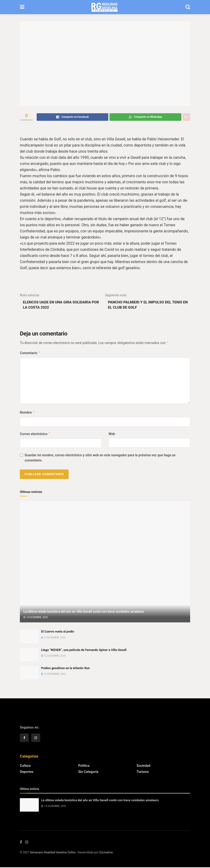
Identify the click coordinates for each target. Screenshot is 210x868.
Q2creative (106, 853)
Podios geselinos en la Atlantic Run (66, 669)
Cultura (25, 766)
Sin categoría (88, 772)
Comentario (30, 354)
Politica (84, 766)
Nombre (27, 413)
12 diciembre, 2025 (53, 656)
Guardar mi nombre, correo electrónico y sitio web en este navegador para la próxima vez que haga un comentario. (100, 458)
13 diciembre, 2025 (53, 638)
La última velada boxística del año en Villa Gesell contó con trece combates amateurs (84, 612)
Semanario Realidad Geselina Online (52, 853)
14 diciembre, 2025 (36, 618)
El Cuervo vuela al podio (58, 632)
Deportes (27, 772)
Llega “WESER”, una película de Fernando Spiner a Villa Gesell (84, 651)
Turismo (143, 772)
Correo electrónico (35, 434)
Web (112, 434)
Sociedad (143, 766)
